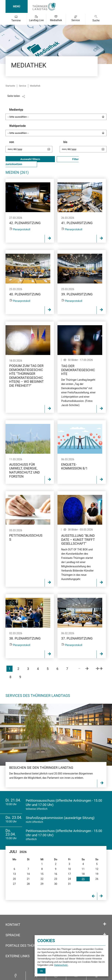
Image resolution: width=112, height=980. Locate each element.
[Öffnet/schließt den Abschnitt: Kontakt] (105, 924)
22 (42, 879)
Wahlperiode (58, 130)
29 (42, 884)
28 (28, 884)
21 (28, 879)
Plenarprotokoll (22, 229)
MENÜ (16, 6)
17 (69, 874)
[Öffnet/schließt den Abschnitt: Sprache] (105, 935)
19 (97, 874)
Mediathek (56, 20)
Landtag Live (36, 20)
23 (56, 879)
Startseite (10, 86)
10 (69, 869)
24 (69, 879)
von (31, 148)
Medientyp (58, 114)
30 (56, 884)
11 (83, 869)
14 (28, 874)
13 (14, 874)
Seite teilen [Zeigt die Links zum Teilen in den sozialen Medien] (14, 96)
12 (97, 869)
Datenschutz (61, 965)
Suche (96, 20)
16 (56, 874)
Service (76, 20)
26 (97, 879)
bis (85, 148)
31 (69, 884)
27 (14, 884)
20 (14, 879)
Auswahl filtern (30, 159)
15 (42, 874)
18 (83, 874)
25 (83, 879)
